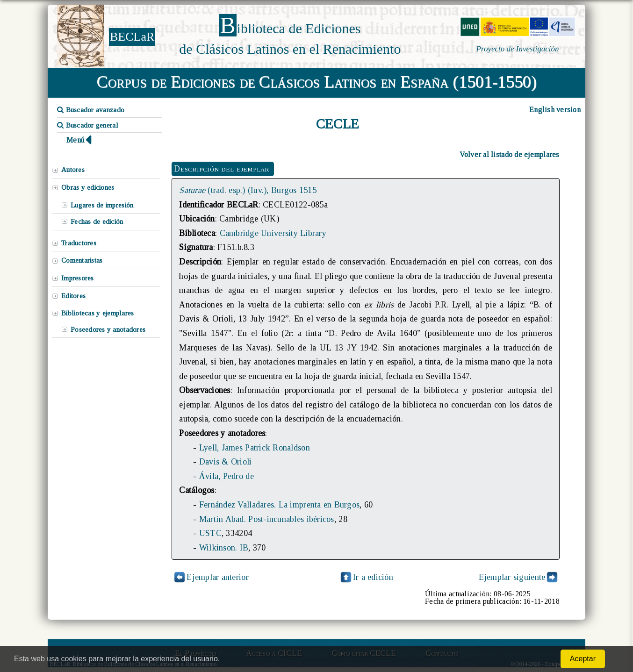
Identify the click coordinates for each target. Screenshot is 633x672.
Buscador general (88, 125)
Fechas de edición (97, 222)
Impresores (78, 278)
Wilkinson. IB (224, 548)
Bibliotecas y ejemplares (97, 313)
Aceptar (583, 659)
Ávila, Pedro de (227, 476)
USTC (210, 533)
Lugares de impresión (102, 205)
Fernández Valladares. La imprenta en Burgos (279, 505)
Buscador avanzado (91, 110)
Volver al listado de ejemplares (510, 154)
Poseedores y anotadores (108, 329)
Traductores (79, 243)
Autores (73, 170)
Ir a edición (366, 577)
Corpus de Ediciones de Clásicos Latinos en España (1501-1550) (317, 82)
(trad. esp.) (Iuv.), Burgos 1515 (248, 190)
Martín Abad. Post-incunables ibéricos (267, 519)
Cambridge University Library (273, 233)
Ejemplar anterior (218, 577)
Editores (73, 296)
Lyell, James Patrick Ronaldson (255, 448)
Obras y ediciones (88, 187)
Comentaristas (82, 260)
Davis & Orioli (226, 462)
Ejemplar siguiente (512, 577)
